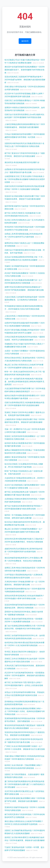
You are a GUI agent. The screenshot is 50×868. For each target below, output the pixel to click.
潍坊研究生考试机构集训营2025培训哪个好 (22, 162)
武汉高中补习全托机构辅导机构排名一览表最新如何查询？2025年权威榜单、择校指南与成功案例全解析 (25, 676)
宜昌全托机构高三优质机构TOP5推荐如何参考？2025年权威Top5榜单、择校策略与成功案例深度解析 (25, 80)
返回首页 (25, 41)
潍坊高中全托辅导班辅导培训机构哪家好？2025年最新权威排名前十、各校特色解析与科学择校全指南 (25, 70)
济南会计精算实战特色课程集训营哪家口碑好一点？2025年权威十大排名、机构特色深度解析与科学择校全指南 (25, 711)
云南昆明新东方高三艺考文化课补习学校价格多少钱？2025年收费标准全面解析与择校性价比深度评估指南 (25, 179)
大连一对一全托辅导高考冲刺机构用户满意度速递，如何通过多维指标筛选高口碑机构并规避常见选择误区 (24, 382)
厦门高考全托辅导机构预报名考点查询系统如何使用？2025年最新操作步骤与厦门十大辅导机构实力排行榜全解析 (25, 784)
